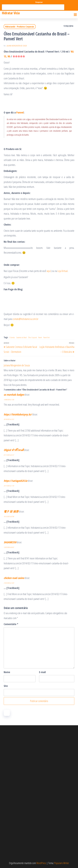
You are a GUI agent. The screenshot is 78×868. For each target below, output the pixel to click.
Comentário (11, 624)
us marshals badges (14, 395)
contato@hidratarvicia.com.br (25, 319)
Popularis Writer (62, 863)
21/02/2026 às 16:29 (9, 583)
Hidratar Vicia (11, 13)
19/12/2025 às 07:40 (9, 517)
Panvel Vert (46, 337)
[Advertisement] (39, 758)
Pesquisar (39, 2)
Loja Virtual (63, 271)
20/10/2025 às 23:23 (9, 419)
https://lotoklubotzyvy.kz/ (18, 414)
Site (6, 686)
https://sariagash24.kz (16, 481)
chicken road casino (14, 578)
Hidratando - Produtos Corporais (20, 27)
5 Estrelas (12, 337)
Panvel (20, 112)
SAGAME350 (10, 542)
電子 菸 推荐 (11, 511)
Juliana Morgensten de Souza (17, 46)
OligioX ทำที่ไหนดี (14, 450)
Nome (7, 672)
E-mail (42, 672)
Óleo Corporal (33, 337)
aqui (49, 271)
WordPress (41, 863)
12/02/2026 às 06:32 (9, 547)
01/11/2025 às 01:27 (9, 455)
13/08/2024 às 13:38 (9, 400)
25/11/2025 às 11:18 (9, 486)
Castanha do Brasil (21, 337)
